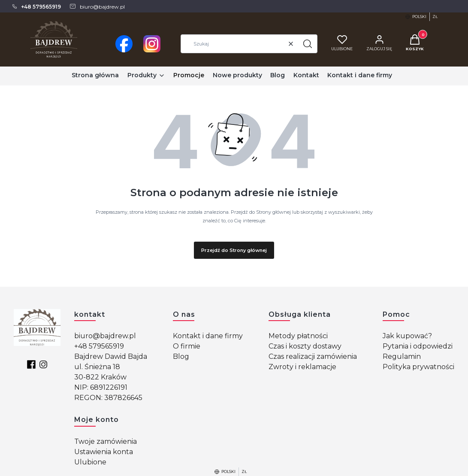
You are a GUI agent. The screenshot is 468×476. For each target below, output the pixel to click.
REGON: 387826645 (108, 398)
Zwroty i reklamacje (302, 367)
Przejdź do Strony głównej (234, 250)
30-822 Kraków (100, 377)
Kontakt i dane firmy (208, 336)
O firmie (187, 346)
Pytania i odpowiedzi (418, 346)
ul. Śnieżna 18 (97, 367)
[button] (308, 44)
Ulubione (90, 462)
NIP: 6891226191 (101, 387)
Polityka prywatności (418, 367)
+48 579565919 (99, 346)
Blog (181, 356)
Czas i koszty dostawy (305, 346)
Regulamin (402, 356)
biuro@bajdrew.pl (105, 336)
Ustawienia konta (104, 452)
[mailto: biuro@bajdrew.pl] (97, 6)
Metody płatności (298, 336)
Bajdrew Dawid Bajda (111, 356)
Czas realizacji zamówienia (313, 356)
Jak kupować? (407, 336)
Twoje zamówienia (106, 441)
